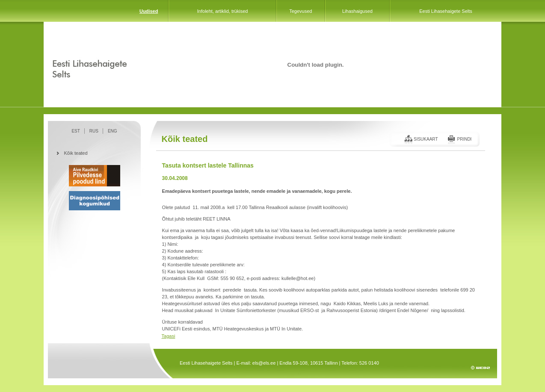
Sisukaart (426, 139)
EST (76, 131)
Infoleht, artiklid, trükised (223, 11)
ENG (113, 131)
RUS (94, 131)
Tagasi (169, 336)
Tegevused (301, 11)
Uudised (149, 11)
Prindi (464, 139)
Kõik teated (76, 153)
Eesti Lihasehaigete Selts (446, 11)
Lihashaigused (357, 11)
